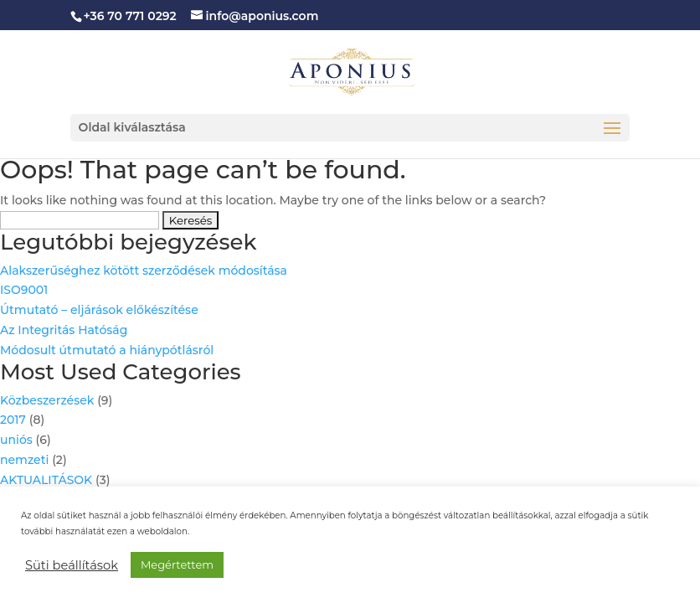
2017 (13, 420)
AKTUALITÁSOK (46, 480)
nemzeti (24, 460)
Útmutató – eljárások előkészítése (99, 310)
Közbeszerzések (47, 400)
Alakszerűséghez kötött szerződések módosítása (144, 271)
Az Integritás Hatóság (64, 330)
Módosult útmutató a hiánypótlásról (107, 350)
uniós (16, 440)
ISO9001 (24, 290)
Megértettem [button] (177, 564)
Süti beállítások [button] (72, 565)
